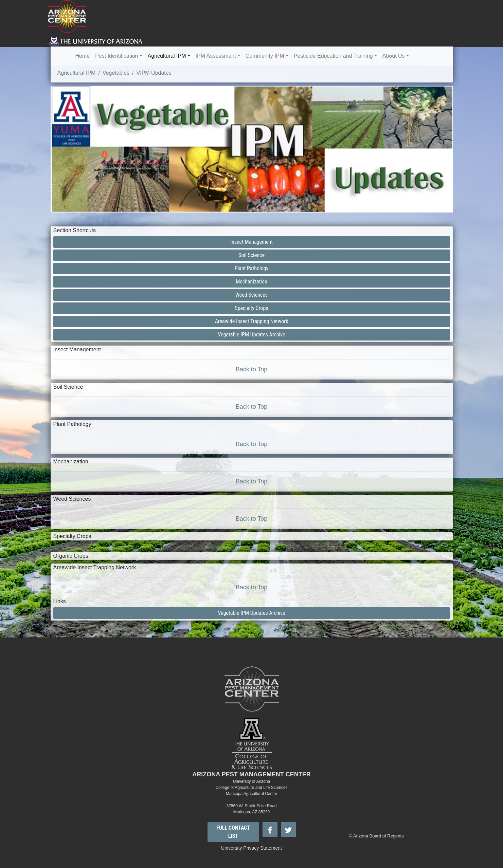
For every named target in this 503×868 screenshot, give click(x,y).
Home (83, 56)
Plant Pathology (252, 268)
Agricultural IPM (167, 56)
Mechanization (251, 282)
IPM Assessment (216, 56)
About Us (394, 56)
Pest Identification (116, 56)
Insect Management (251, 242)
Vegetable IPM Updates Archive (252, 335)
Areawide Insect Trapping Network (252, 321)
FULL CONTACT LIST (233, 832)
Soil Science (251, 255)
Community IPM (265, 56)
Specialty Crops (251, 308)
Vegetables (116, 73)
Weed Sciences (251, 295)
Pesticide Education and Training (333, 56)
